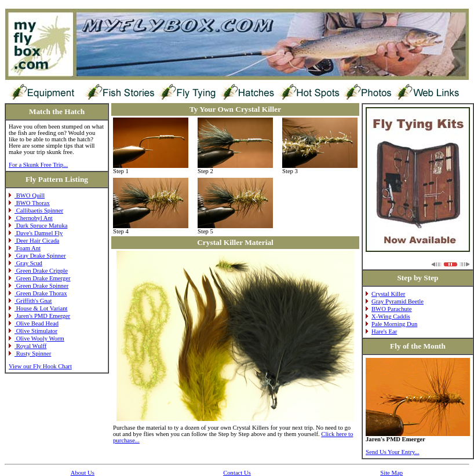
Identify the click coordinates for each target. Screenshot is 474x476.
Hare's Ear (381, 332)
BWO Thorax (29, 203)
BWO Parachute (389, 309)
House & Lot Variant (38, 308)
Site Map (391, 473)
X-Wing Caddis (388, 316)
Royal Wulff (28, 346)
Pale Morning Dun (391, 324)
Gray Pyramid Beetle (395, 301)
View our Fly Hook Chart (40, 366)
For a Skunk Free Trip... (38, 165)
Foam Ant (25, 248)
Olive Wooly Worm (37, 338)
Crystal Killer (385, 294)
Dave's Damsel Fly (36, 233)
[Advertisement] (216, 4)
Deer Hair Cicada (34, 241)
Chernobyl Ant (31, 218)
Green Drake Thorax (38, 293)
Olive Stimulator (33, 331)
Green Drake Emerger (40, 278)
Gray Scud (25, 263)
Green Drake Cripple (38, 271)
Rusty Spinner (30, 354)
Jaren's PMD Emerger (39, 316)
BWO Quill (27, 195)
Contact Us (237, 473)
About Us (83, 473)
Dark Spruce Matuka (38, 226)
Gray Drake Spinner (37, 256)
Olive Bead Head (34, 323)
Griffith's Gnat (30, 301)
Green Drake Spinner (39, 286)
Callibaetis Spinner (36, 210)
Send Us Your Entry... (393, 452)
